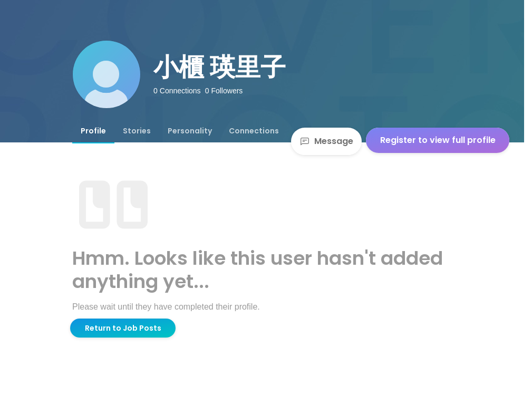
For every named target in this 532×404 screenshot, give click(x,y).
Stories (137, 131)
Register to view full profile (438, 140)
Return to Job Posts (123, 328)
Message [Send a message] (326, 141)
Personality (190, 131)
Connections (254, 131)
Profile (93, 131)
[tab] (93, 131)
